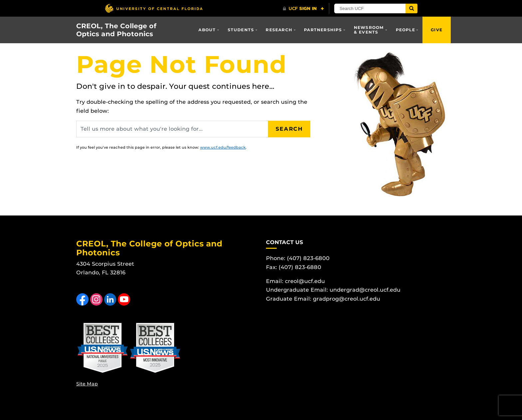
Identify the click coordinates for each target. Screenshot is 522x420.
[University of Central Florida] (154, 8)
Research (279, 30)
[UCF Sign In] (303, 9)
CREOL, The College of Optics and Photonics (116, 30)
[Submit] (411, 8)
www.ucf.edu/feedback (223, 147)
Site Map (87, 384)
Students (241, 30)
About (207, 30)
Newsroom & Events (369, 30)
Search (289, 129)
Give (437, 30)
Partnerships (323, 30)
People (405, 30)
